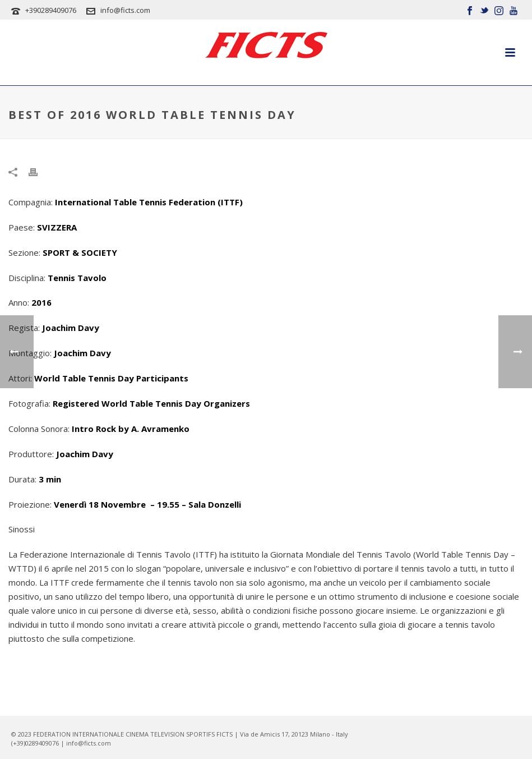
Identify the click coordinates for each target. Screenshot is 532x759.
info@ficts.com (125, 10)
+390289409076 (51, 10)
